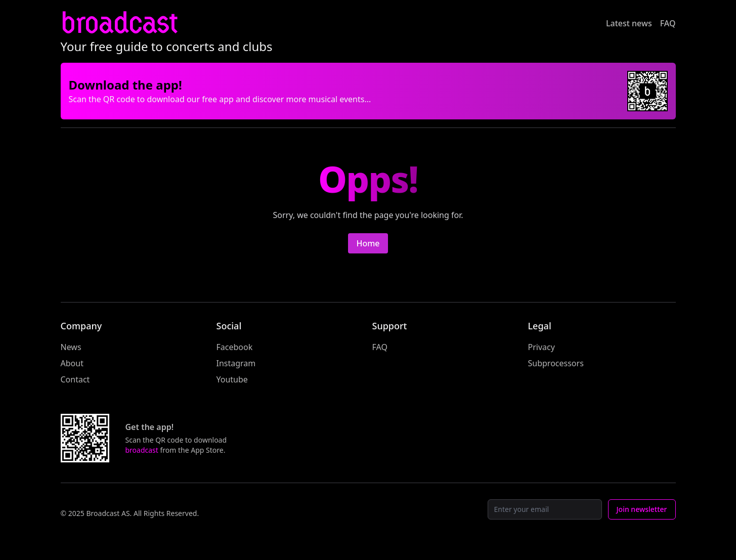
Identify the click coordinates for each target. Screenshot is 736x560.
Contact (75, 379)
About (72, 363)
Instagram (236, 363)
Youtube (232, 379)
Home (368, 243)
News (71, 347)
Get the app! (150, 427)
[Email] (545, 509)
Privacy (542, 347)
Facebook (235, 347)
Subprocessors (556, 363)
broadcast (119, 23)
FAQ (668, 23)
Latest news (629, 23)
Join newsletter (642, 509)
